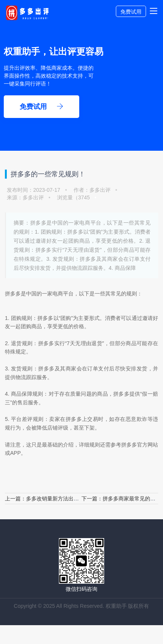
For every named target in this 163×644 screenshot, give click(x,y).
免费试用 (131, 12)
